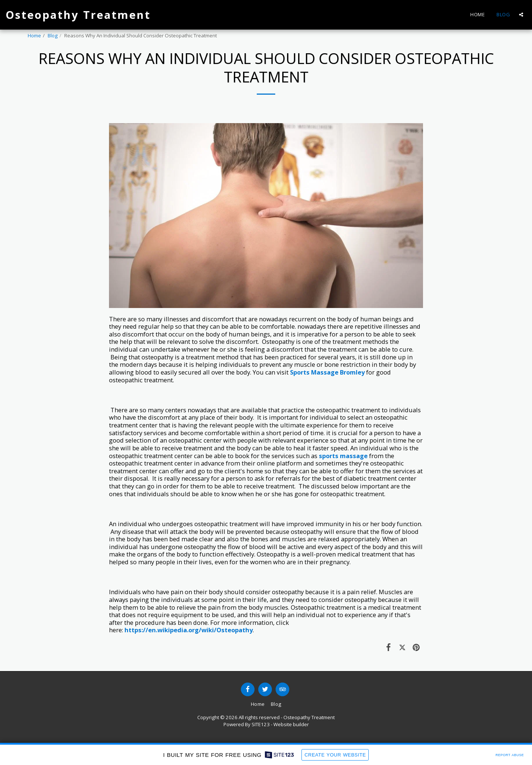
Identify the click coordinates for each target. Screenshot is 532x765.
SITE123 (261, 724)
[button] (521, 15)
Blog (53, 35)
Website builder (291, 724)
